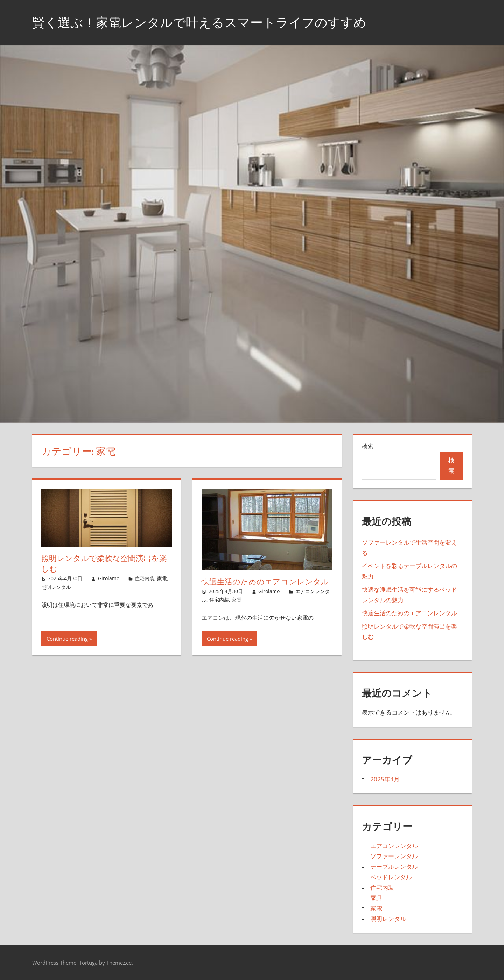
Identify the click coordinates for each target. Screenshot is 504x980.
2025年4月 (385, 779)
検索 (368, 446)
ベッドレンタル (391, 877)
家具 (376, 898)
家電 (162, 578)
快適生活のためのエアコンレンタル (265, 582)
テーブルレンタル (394, 867)
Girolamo (109, 578)
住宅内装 (145, 578)
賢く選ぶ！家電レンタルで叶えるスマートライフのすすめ (199, 22)
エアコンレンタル (394, 846)
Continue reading (67, 639)
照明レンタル (56, 587)
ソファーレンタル (394, 856)
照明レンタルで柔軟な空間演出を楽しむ (104, 564)
